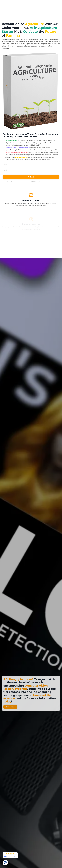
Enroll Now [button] (10, 713)
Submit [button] (31, 177)
